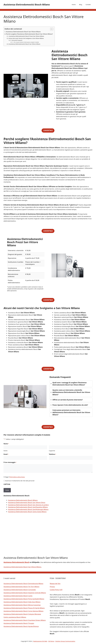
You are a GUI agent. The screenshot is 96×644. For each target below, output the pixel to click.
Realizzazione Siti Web (40, 641)
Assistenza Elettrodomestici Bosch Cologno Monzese (22, 614)
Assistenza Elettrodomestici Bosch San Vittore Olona (27, 502)
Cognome (52, 451)
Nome (5, 451)
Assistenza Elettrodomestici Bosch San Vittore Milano (23, 32)
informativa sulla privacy (17, 477)
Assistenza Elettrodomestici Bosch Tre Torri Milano (21, 587)
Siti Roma (51, 641)
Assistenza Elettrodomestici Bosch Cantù (18, 596)
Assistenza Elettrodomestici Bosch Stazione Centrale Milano (25, 593)
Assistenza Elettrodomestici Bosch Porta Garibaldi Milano (24, 599)
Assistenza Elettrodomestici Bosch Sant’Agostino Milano (28, 507)
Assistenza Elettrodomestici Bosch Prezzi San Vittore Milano (27, 36)
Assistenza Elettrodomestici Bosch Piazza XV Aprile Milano (24, 608)
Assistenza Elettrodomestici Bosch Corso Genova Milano (23, 611)
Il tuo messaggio (10, 462)
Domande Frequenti (17, 40)
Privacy (52, 587)
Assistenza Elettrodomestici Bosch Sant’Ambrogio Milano (28, 509)
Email (6, 454)
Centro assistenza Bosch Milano (15, 617)
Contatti (88, 4)
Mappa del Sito (55, 584)
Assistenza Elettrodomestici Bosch (16, 562)
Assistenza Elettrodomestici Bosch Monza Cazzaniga (22, 605)
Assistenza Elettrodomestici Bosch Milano (27, 4)
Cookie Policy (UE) (56, 590)
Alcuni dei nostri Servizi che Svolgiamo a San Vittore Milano (26, 38)
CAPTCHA (7, 484)
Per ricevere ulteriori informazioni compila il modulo (26, 42)
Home (74, 4)
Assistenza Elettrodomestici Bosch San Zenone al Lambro (28, 505)
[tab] (71, 384)
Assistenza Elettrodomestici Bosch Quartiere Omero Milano (25, 620)
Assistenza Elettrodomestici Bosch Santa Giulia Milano (27, 512)
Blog (81, 4)
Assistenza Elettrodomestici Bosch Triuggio (19, 623)
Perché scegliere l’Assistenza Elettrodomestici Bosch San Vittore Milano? (29, 34)
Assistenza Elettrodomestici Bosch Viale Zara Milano (22, 602)
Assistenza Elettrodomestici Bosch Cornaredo (20, 590)
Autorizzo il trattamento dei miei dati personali (20, 481)
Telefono (52, 454)
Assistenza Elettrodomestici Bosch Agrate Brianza (21, 626)
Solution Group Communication (65, 641)
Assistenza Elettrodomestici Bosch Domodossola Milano (23, 584)
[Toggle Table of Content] (51, 29)
